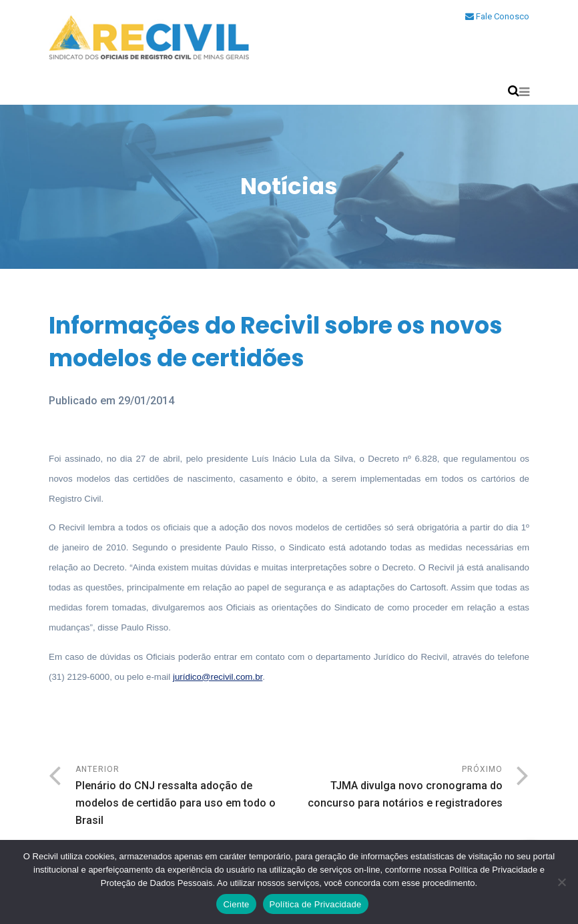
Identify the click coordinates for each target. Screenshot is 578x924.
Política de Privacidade (316, 904)
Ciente (236, 904)
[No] (561, 882)
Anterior (182, 797)
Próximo (396, 788)
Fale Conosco (497, 16)
